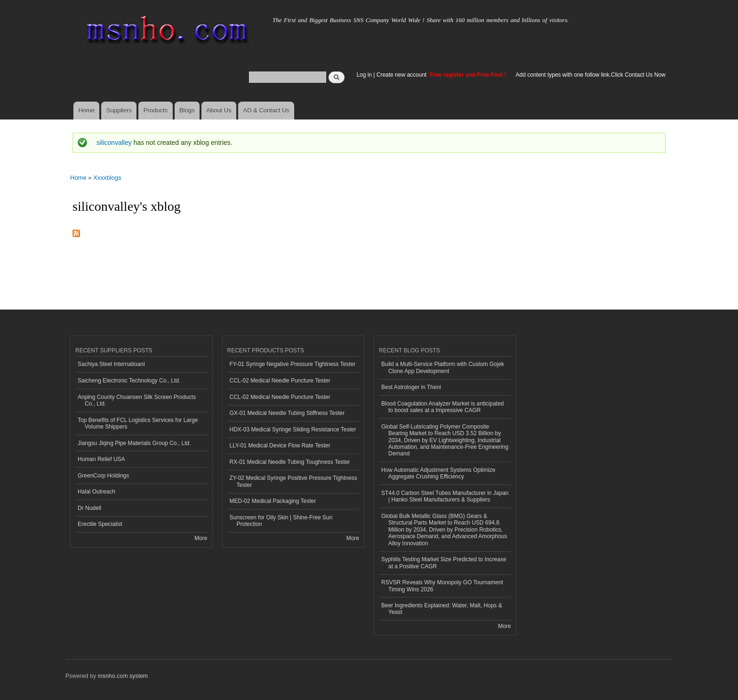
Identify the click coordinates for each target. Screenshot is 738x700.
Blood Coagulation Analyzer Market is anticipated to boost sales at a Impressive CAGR (442, 407)
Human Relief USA (101, 459)
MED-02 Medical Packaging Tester (273, 501)
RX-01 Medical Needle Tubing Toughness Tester (290, 462)
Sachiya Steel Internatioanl (111, 364)
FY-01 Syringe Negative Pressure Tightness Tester (293, 364)
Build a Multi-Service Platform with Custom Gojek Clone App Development (443, 367)
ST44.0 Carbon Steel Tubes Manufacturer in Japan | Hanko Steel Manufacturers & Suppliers (445, 496)
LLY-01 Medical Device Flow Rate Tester (280, 445)
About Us (219, 110)
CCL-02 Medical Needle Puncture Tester (280, 381)
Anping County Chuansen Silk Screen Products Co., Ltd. (137, 400)
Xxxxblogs (107, 178)
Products (156, 110)
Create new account (402, 75)
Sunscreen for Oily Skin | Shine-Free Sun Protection (281, 521)
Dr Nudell (89, 508)
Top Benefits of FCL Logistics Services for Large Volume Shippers (138, 423)
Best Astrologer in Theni (411, 387)
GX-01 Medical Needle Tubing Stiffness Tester (287, 413)
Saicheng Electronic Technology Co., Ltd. (129, 381)
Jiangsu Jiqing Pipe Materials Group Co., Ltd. (134, 443)
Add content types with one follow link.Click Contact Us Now (591, 75)
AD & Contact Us (266, 110)
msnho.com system (123, 676)
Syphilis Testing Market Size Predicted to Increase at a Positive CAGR (444, 563)
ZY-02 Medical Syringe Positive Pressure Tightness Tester (293, 481)
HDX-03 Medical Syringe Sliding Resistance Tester (293, 430)
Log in (364, 75)
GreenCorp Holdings (103, 476)
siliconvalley (114, 143)
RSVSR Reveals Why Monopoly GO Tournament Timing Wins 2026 (442, 586)
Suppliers (119, 110)
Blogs (187, 110)
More (201, 538)
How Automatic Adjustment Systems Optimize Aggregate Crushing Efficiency (438, 473)
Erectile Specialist (100, 524)
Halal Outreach (96, 492)
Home (86, 110)
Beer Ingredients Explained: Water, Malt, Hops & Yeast (442, 609)
